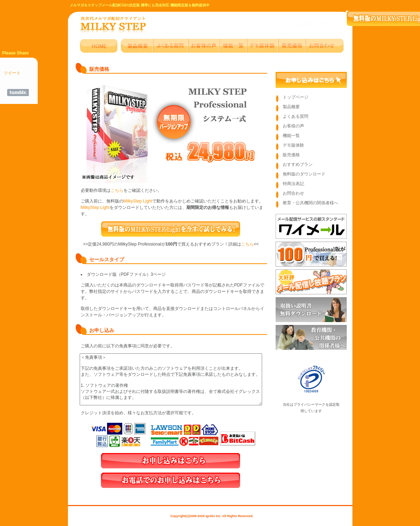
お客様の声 (293, 126)
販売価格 (291, 155)
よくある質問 (296, 116)
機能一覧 (291, 136)
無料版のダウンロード (304, 174)
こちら (117, 190)
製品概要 (291, 107)
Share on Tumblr (18, 93)
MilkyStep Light (138, 201)
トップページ (296, 97)
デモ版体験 (293, 145)
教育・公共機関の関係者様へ (310, 203)
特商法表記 (293, 184)
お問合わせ (293, 193)
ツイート (12, 73)
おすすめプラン (298, 164)
